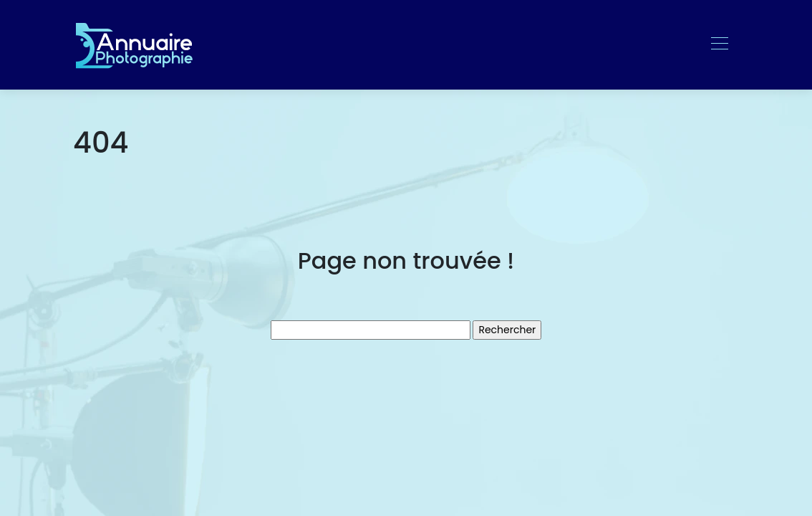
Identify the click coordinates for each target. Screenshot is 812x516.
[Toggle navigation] (719, 45)
